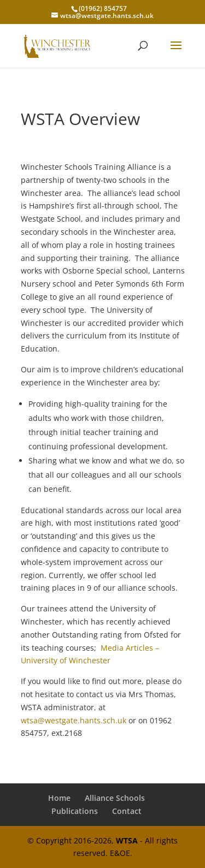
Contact (127, 811)
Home (59, 798)
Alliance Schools (115, 798)
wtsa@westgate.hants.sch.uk (74, 720)
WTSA (127, 840)
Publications (75, 811)
